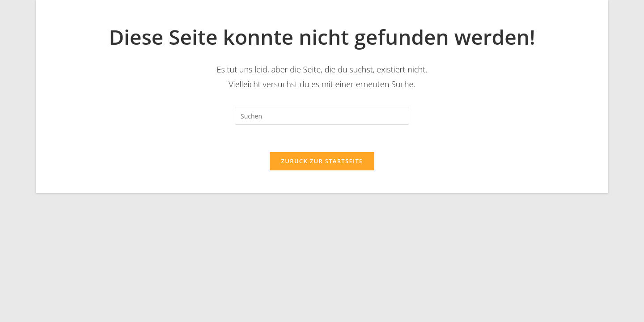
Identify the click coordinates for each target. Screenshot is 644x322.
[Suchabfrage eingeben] (322, 116)
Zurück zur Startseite (322, 161)
